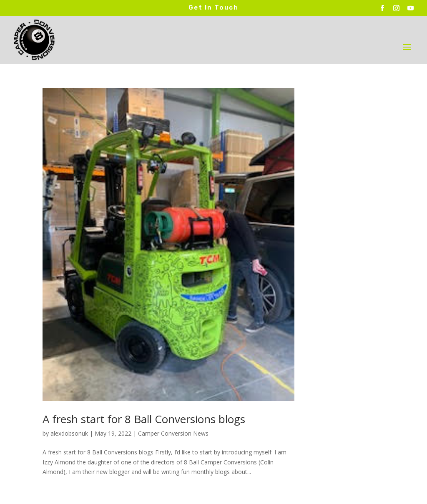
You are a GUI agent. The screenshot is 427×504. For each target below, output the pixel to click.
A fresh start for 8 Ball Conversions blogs (144, 419)
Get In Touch (213, 8)
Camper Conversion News (173, 433)
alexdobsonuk (69, 433)
